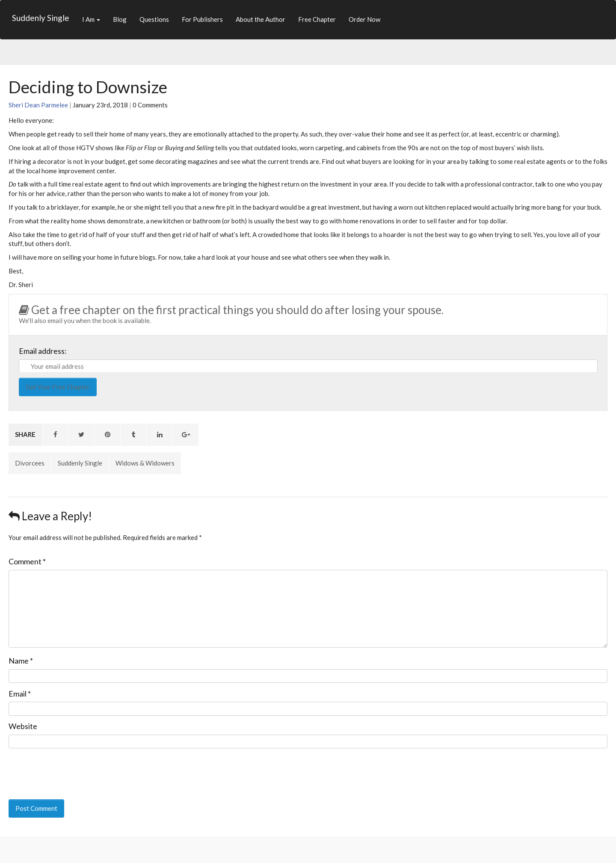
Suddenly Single (41, 18)
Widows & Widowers (145, 463)
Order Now (364, 19)
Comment (27, 561)
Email (20, 694)
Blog (120, 19)
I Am (91, 19)
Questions (154, 19)
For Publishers (202, 19)
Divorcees (30, 463)
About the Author (261, 19)
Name (21, 661)
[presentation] (67, 768)
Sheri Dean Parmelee (38, 105)
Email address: (43, 351)
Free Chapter (317, 19)
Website (23, 726)
